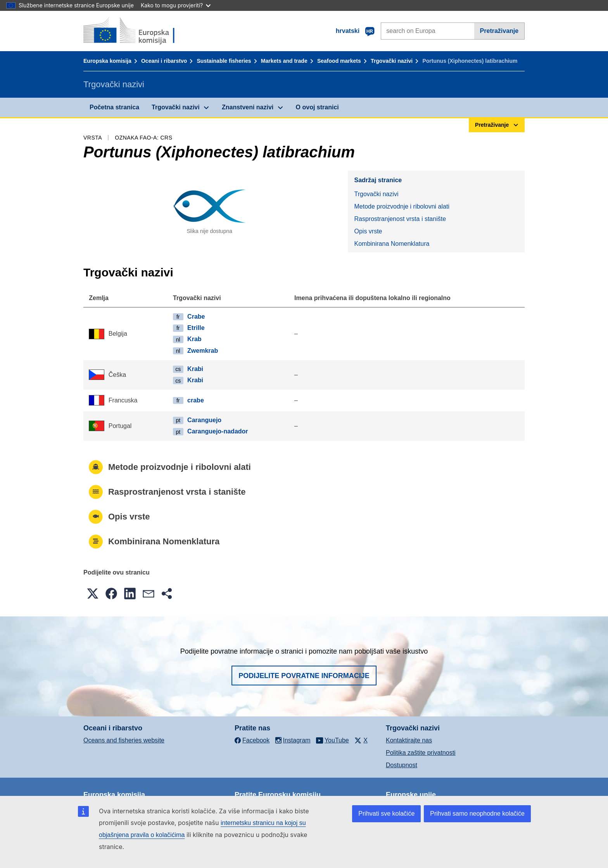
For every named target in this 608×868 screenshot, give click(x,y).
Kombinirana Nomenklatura (392, 244)
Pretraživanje (499, 31)
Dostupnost (402, 765)
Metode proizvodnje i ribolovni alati (402, 206)
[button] (93, 594)
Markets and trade (284, 61)
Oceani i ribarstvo (164, 61)
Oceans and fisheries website (124, 740)
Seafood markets (339, 61)
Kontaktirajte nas (409, 740)
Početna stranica (114, 107)
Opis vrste (368, 231)
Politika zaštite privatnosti (421, 753)
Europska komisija (107, 61)
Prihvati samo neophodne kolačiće (477, 814)
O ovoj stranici (317, 107)
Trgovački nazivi (392, 61)
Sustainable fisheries (224, 61)
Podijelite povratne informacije (304, 676)
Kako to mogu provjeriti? (176, 5)
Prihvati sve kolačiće (386, 814)
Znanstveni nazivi (248, 107)
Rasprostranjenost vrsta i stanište (400, 219)
